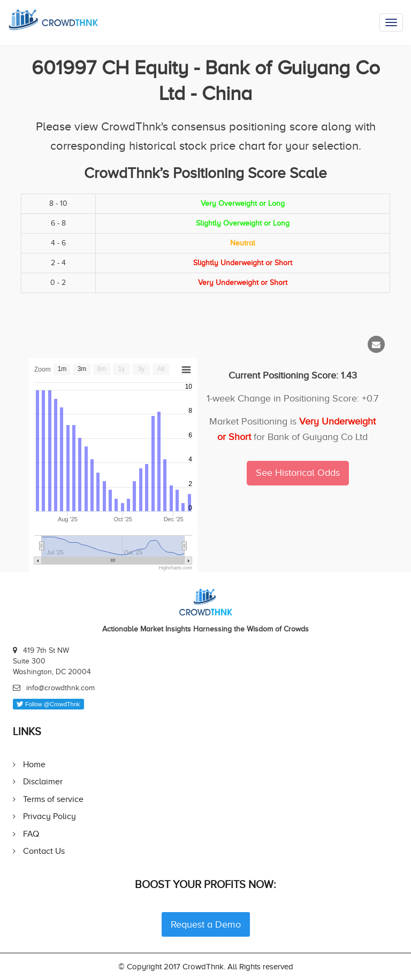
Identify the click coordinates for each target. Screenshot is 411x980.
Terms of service (53, 799)
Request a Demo (206, 924)
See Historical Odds (298, 473)
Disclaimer (43, 781)
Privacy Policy (50, 816)
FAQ (31, 834)
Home (34, 764)
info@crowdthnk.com (60, 688)
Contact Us (44, 851)
